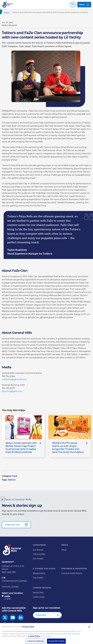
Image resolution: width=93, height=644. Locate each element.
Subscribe (41, 615)
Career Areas (39, 597)
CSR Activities (39, 554)
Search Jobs (38, 592)
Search (73, 5)
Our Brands (38, 550)
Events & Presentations (72, 573)
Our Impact (38, 558)
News (64, 550)
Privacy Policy (28, 629)
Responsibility (39, 573)
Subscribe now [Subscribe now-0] (12, 525)
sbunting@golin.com (12, 391)
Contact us (7, 566)
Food (15, 476)
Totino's (12, 480)
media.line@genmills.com (14, 379)
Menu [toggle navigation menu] (84, 5)
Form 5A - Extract (10, 587)
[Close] (89, 630)
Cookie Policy (34, 639)
